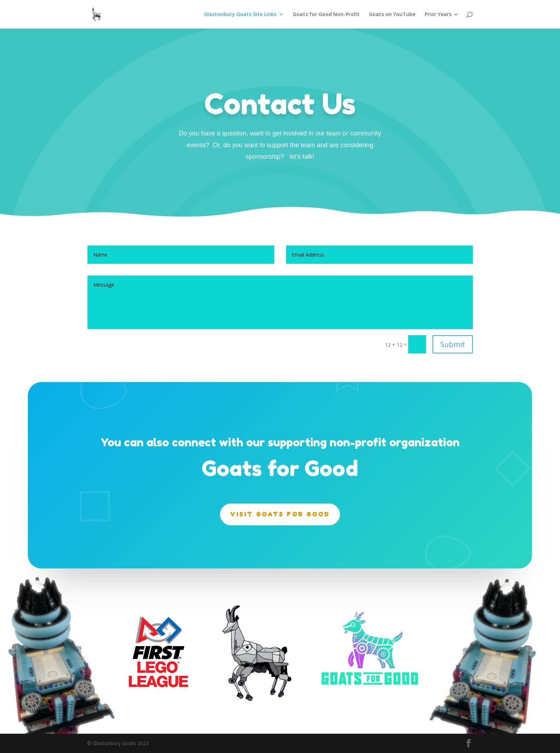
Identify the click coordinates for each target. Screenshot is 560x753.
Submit (453, 344)
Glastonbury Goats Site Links (240, 15)
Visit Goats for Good (280, 514)
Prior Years (438, 15)
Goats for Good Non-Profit (326, 15)
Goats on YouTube (392, 15)
